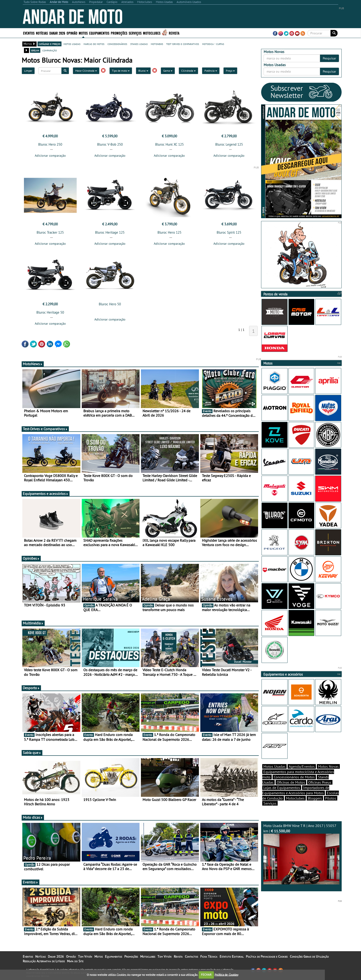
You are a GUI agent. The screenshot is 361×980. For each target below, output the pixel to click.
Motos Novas (328, 766)
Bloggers (315, 798)
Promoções (119, 33)
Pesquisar (329, 58)
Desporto (31, 688)
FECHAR (206, 975)
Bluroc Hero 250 (50, 144)
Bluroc (143, 71)
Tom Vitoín (85, 956)
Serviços (135, 33)
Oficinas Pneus (320, 782)
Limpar (28, 71)
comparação (50, 50)
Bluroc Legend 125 (229, 144)
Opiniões (31, 558)
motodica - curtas (213, 44)
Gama (168, 71)
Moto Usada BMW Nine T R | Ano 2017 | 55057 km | (301, 854)
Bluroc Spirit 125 (229, 232)
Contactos (191, 956)
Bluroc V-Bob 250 (110, 144)
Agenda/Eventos (302, 766)
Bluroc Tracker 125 (50, 232)
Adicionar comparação (50, 156)
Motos (83, 33)
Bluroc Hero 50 (110, 304)
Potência (211, 71)
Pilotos (331, 798)
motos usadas (72, 44)
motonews (157, 44)
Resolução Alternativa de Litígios (44, 961)
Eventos (29, 33)
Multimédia (33, 623)
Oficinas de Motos (291, 782)
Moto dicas (33, 817)
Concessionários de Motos (294, 777)
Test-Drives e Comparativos (45, 429)
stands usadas (139, 44)
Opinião (72, 33)
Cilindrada (188, 71)
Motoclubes (152, 33)
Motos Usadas (274, 766)
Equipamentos (99, 33)
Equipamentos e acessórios (46, 494)
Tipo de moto (121, 71)
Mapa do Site (75, 961)
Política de (226, 975)
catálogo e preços (49, 44)
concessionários (117, 44)
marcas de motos (94, 44)
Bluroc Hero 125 (169, 232)
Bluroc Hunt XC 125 (169, 144)
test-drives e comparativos (183, 44)
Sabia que (32, 753)
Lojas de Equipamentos (282, 788)
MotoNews (33, 364)
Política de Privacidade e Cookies (267, 956)
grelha (35, 50)
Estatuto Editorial (232, 956)
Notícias (42, 33)
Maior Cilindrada (86, 71)
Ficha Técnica (209, 956)
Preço (230, 71)
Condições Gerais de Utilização (309, 956)
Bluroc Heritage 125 (110, 232)
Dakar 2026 (57, 33)
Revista (174, 33)
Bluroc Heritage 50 (50, 312)
